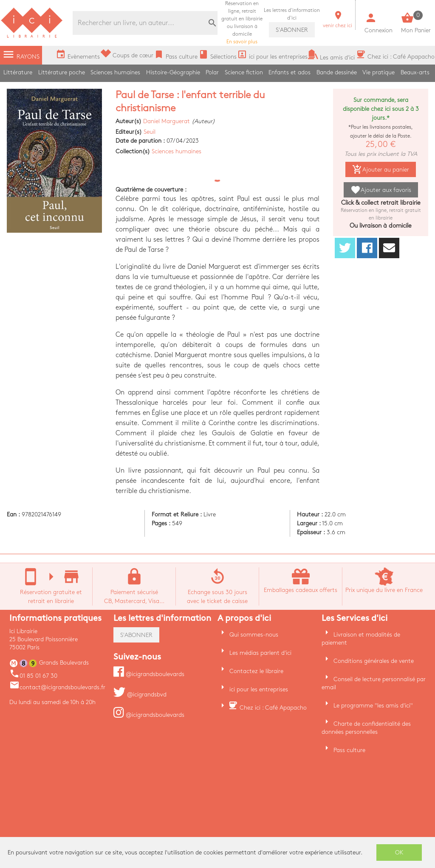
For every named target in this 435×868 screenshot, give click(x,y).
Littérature (18, 72)
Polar (212, 72)
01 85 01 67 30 (33, 676)
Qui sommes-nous (254, 635)
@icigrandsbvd (140, 695)
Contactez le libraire (256, 671)
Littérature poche (62, 72)
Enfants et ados (290, 72)
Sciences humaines (115, 72)
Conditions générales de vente (374, 661)
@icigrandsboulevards (149, 674)
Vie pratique (379, 72)
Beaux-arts (415, 72)
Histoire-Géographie (173, 72)
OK (399, 852)
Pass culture (349, 750)
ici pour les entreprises (259, 689)
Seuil (150, 132)
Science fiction (244, 72)
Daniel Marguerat (167, 121)
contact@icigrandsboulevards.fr (57, 687)
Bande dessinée (337, 72)
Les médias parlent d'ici (260, 653)
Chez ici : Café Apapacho (273, 708)
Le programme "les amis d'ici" (373, 706)
